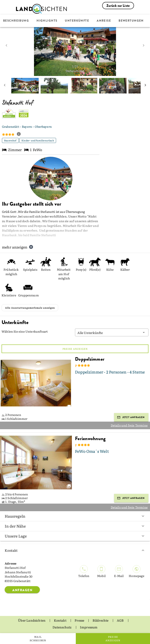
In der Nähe (75, 526)
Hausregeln (75, 516)
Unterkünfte (77, 21)
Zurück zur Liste (118, 6)
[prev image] (6, 45)
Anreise (104, 21)
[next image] (144, 45)
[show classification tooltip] (20, 134)
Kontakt (75, 550)
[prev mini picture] (5, 86)
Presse (80, 620)
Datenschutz (62, 627)
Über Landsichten (32, 620)
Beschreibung (16, 21)
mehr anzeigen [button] (18, 247)
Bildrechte (101, 620)
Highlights (47, 21)
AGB (121, 620)
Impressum (89, 627)
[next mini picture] (145, 86)
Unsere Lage (75, 536)
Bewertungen (131, 21)
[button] (112, 332)
